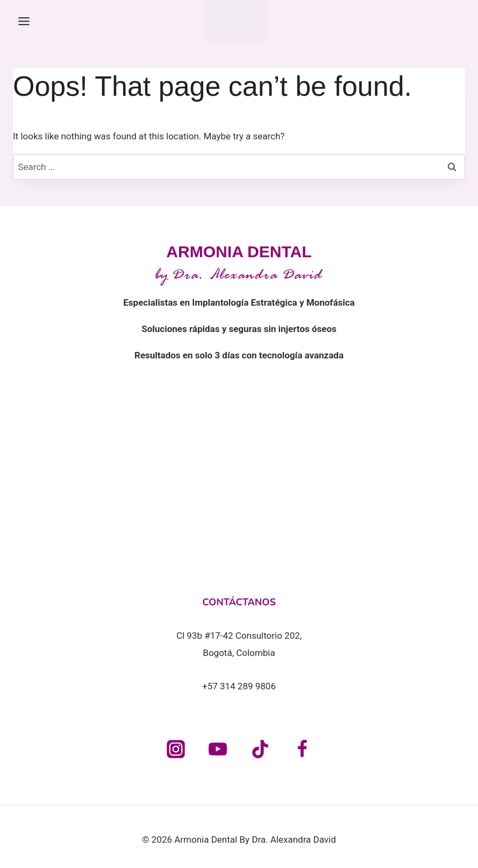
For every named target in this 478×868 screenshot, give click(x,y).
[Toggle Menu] (24, 21)
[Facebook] (302, 749)
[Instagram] (176, 749)
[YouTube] (218, 749)
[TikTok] (260, 749)
